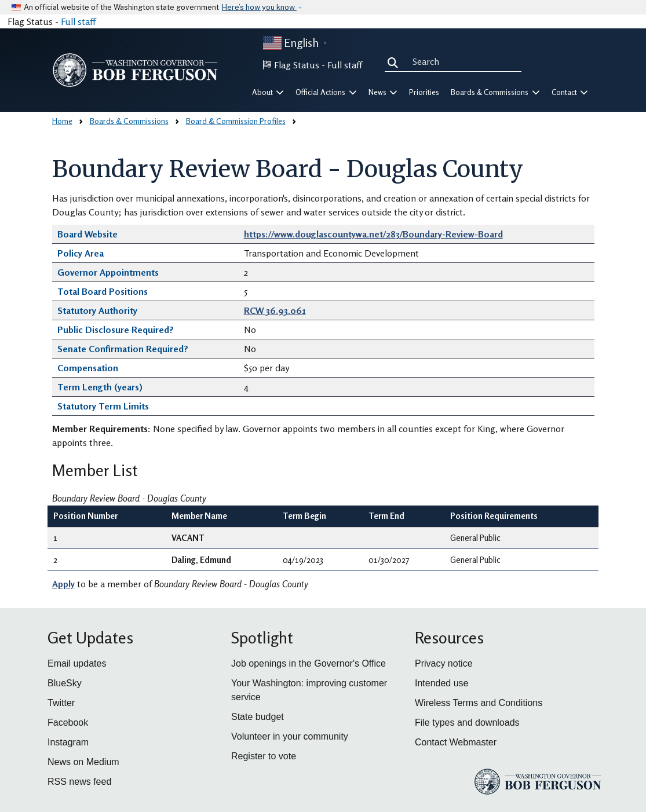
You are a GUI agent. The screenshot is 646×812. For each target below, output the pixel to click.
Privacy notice (444, 663)
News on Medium (83, 762)
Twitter (61, 703)
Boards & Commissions (129, 121)
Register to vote (264, 756)
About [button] (268, 92)
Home (62, 121)
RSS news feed (79, 782)
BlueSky (65, 683)
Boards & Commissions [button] (495, 92)
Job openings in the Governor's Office (309, 663)
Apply (63, 584)
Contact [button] (570, 92)
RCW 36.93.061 (275, 310)
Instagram (68, 742)
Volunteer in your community (290, 736)
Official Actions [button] (326, 92)
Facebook (68, 723)
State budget (258, 717)
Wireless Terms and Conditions (479, 703)
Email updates (77, 663)
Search (395, 61)
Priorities (424, 92)
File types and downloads (467, 723)
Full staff (78, 21)
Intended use (442, 683)
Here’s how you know (259, 7)
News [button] (383, 92)
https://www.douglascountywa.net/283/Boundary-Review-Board (373, 234)
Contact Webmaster (456, 742)
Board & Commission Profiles (236, 121)
